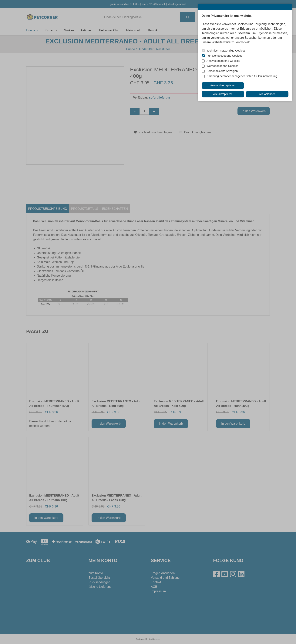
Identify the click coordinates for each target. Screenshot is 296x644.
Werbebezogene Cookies (222, 66)
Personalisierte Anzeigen (222, 71)
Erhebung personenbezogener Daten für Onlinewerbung (242, 76)
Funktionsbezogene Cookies (224, 56)
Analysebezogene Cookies (223, 61)
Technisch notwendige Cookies (226, 51)
